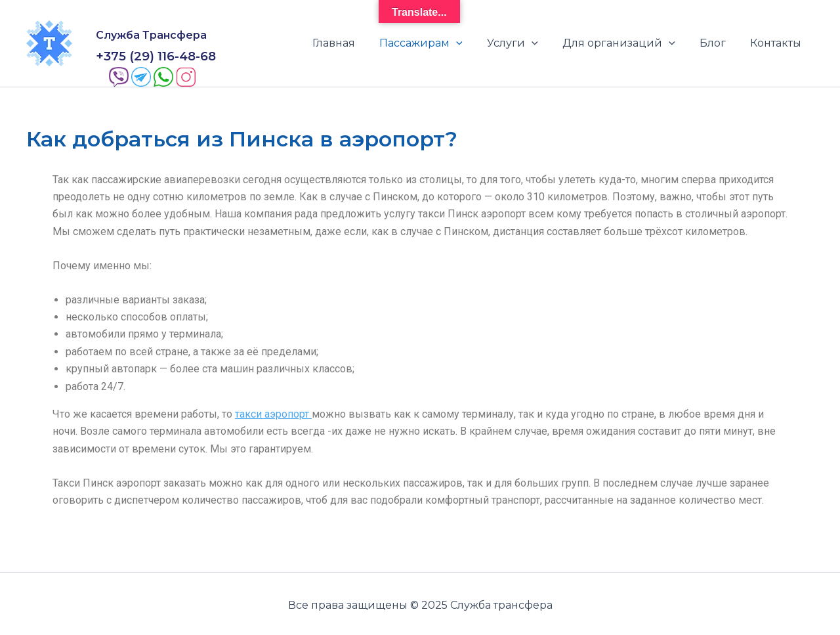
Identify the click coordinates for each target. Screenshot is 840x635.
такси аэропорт (273, 411)
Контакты (778, 42)
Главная (353, 42)
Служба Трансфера (151, 34)
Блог (718, 42)
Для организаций (627, 42)
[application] (472, 42)
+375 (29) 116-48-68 (156, 53)
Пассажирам (437, 42)
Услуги (525, 42)
